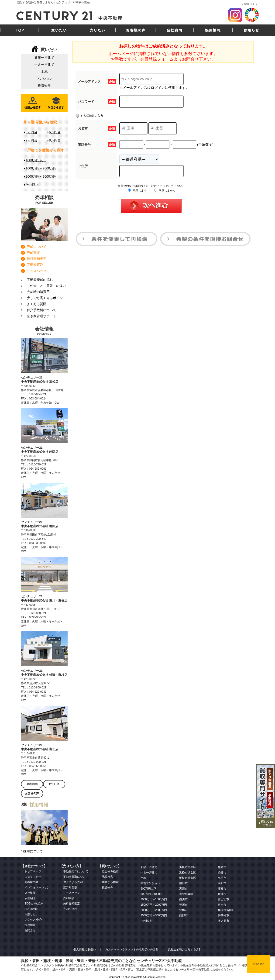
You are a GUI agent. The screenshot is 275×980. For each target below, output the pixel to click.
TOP (20, 30)
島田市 (222, 878)
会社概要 (30, 893)
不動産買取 (35, 265)
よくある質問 (37, 304)
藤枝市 (222, 889)
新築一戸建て (44, 58)
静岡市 (222, 867)
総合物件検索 (110, 871)
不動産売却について (76, 871)
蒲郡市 (183, 915)
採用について (33, 851)
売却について (37, 247)
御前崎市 (223, 915)
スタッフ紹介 (33, 877)
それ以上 (32, 185)
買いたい (59, 30)
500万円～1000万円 (153, 894)
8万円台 (55, 140)
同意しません (165, 191)
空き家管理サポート (41, 316)
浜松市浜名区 (188, 873)
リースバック (37, 271)
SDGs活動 (31, 909)
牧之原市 (223, 921)
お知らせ (251, 30)
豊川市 (183, 905)
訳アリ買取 (70, 887)
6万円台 (55, 132)
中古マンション (150, 883)
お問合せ (30, 930)
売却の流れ (70, 909)
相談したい (31, 914)
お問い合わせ (251, 4)
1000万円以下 (36, 160)
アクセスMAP (33, 920)
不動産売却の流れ (40, 280)
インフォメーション (37, 887)
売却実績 (33, 253)
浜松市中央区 (188, 867)
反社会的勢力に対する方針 (185, 949)
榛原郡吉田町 (226, 910)
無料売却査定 (37, 259)
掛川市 (183, 899)
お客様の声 (136, 30)
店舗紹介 (30, 898)
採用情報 (213, 30)
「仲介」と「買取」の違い (46, 286)
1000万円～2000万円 (41, 168)
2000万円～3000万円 (41, 176)
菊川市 (222, 883)
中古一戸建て (44, 65)
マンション (44, 79)
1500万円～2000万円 (154, 905)
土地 (44, 72)
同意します (137, 191)
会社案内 (174, 30)
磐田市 (183, 883)
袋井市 (222, 873)
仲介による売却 (73, 882)
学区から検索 (110, 882)
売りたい (97, 30)
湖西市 (183, 889)
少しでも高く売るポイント (46, 298)
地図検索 (107, 877)
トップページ (33, 871)
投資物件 (44, 86)
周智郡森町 (186, 894)
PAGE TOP (259, 964)
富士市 (222, 905)
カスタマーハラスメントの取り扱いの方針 (132, 949)
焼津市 (222, 894)
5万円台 (31, 132)
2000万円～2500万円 (154, 910)
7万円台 (31, 140)
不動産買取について (76, 877)
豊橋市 (183, 910)
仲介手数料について (41, 310)
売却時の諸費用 (38, 292)
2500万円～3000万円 (154, 915)
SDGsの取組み (34, 904)
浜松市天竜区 (188, 878)
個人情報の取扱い (85, 949)
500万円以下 (148, 889)
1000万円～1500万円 (154, 899)
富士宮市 (223, 899)
